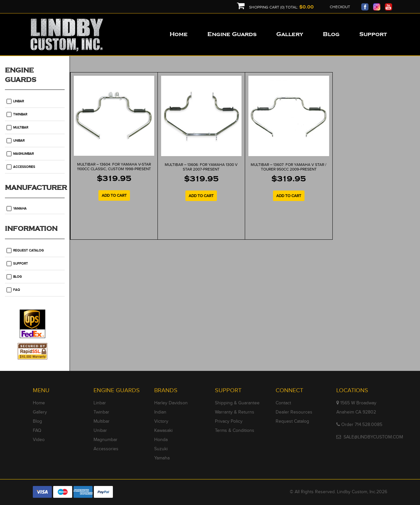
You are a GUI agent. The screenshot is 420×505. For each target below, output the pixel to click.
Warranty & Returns (235, 412)
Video (39, 440)
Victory (161, 421)
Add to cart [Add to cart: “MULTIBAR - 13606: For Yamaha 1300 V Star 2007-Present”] (201, 196)
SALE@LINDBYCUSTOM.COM (373, 437)
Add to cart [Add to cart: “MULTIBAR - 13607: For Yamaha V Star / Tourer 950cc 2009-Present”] (289, 196)
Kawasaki (163, 431)
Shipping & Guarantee (237, 403)
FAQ (17, 290)
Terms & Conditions (235, 431)
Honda (161, 440)
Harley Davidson (171, 403)
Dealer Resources (294, 412)
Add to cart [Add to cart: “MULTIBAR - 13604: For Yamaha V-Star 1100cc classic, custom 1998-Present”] (114, 195)
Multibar (21, 128)
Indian (160, 412)
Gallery (40, 412)
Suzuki (161, 449)
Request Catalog (28, 251)
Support (21, 264)
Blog (17, 277)
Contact (283, 403)
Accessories (24, 167)
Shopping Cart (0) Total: (275, 7)
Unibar (19, 141)
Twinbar (20, 114)
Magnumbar (23, 154)
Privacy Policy (229, 421)
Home (39, 403)
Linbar (19, 101)
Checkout (340, 7)
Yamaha (20, 209)
